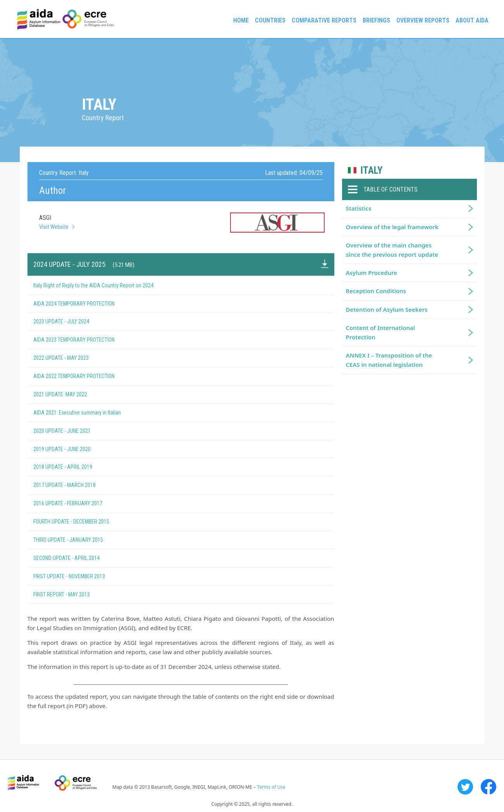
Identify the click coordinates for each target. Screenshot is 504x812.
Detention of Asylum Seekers (387, 309)
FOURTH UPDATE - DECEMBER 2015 (84, 522)
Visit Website (54, 227)
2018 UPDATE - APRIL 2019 (76, 467)
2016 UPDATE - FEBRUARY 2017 (81, 503)
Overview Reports (423, 20)
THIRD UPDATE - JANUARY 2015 (81, 540)
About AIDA (472, 20)
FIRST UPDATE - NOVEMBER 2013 (82, 576)
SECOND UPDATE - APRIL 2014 (79, 558)
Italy (371, 170)
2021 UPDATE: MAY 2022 (73, 394)
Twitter (465, 787)
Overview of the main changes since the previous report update (392, 250)
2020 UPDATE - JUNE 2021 (75, 431)
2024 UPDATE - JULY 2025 (84, 264)
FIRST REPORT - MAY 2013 (74, 594)
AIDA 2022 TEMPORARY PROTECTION (87, 376)
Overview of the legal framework (392, 227)
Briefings (376, 20)
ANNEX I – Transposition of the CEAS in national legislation (389, 360)
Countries (270, 20)
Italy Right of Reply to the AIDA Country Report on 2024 (106, 285)
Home (241, 20)
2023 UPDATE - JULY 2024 (74, 321)
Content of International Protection (381, 332)
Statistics (359, 208)
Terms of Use (271, 787)
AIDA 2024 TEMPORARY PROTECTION (87, 304)
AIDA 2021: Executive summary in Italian (90, 413)
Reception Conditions (376, 291)
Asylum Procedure (372, 273)
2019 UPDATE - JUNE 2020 (75, 449)
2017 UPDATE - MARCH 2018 (77, 485)
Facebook (489, 787)
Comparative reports (324, 20)
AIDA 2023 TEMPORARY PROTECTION (87, 340)
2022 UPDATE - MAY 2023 (74, 358)
